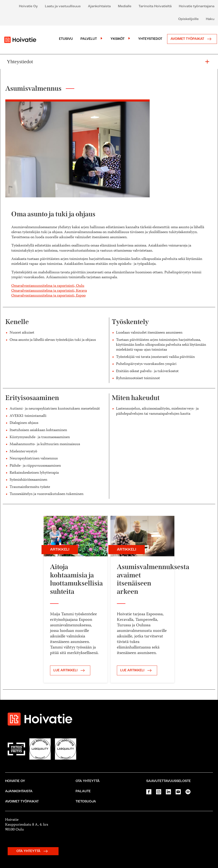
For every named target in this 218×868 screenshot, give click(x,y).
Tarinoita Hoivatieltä (155, 6)
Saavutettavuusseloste (169, 781)
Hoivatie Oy (28, 6)
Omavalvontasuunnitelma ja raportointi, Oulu (48, 286)
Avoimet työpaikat (192, 39)
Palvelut (89, 39)
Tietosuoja (86, 802)
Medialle (125, 6)
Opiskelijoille (188, 19)
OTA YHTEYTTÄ (33, 851)
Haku (210, 19)
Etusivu (66, 39)
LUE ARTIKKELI (70, 670)
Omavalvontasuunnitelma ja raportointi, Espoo (48, 296)
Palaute (83, 791)
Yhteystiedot (150, 39)
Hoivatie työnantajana (197, 6)
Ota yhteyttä (88, 781)
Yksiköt (118, 39)
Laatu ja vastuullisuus (63, 6)
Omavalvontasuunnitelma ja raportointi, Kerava (49, 291)
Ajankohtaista (99, 6)
